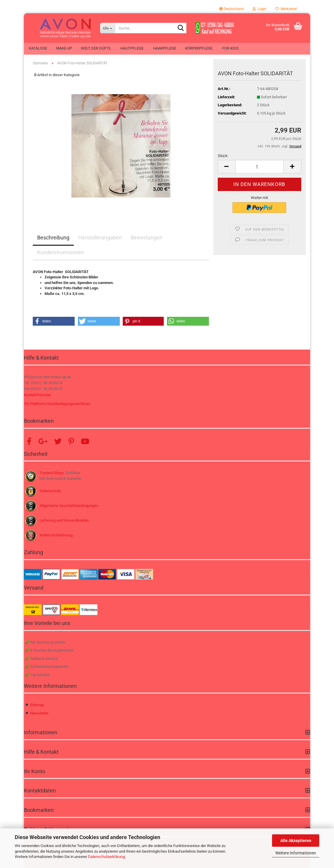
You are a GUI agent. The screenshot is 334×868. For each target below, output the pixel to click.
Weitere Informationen (296, 853)
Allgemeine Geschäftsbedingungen (69, 506)
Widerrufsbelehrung (56, 535)
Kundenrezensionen (61, 252)
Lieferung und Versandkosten (64, 520)
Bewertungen (146, 238)
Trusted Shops (52, 473)
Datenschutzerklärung (106, 857)
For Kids (230, 48)
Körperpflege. (199, 48)
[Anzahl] (259, 167)
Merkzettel (286, 9)
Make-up (64, 48)
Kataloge (38, 48)
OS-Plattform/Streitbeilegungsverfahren (57, 404)
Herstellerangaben (100, 238)
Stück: (223, 156)
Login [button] (259, 9)
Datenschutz (50, 491)
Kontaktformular (37, 395)
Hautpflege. (132, 48)
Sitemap (37, 705)
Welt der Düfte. (96, 48)
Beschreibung (53, 238)
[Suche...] (107, 28)
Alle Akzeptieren (296, 841)
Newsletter (39, 713)
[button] (231, 9)
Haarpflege (165, 48)
